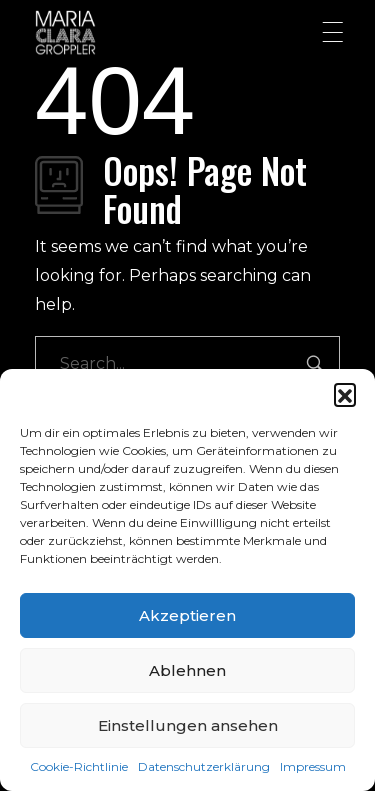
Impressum (313, 766)
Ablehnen (187, 670)
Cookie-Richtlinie (79, 766)
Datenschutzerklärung (204, 766)
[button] (345, 394)
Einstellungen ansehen (188, 725)
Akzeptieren (187, 615)
